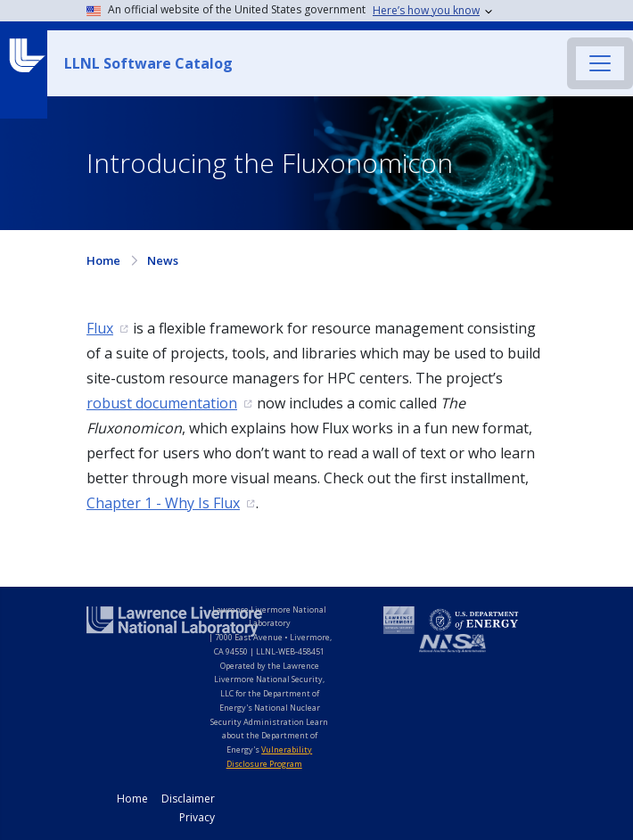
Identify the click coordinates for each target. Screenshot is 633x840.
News (163, 260)
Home (103, 260)
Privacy (197, 817)
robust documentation (162, 403)
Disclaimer (188, 799)
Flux (100, 328)
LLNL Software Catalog (148, 63)
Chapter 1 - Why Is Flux (163, 503)
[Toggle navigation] (600, 63)
